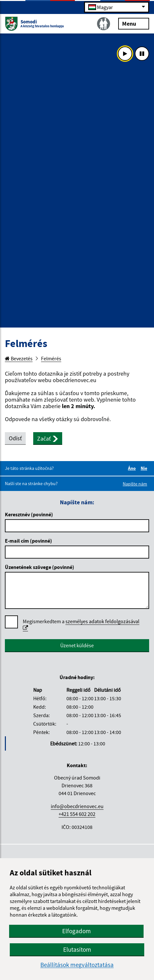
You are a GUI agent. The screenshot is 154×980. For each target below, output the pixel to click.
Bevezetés (19, 358)
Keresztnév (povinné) (29, 514)
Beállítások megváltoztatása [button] (77, 965)
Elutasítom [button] (77, 949)
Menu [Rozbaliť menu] (134, 23)
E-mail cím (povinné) (28, 541)
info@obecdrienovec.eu (77, 806)
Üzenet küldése (77, 645)
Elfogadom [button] (77, 931)
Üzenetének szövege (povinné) (40, 567)
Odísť (15, 438)
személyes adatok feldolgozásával (81, 624)
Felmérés (51, 358)
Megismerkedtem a (81, 625)
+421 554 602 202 (77, 814)
